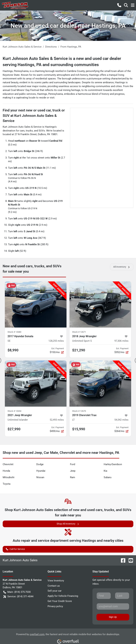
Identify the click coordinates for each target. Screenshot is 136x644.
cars (22, 131)
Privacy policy (55, 606)
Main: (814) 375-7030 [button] (17, 592)
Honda (6, 471)
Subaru (108, 477)
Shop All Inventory (68, 524)
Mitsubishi (9, 477)
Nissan (40, 477)
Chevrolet (8, 464)
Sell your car (55, 591)
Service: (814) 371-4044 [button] (18, 597)
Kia (105, 471)
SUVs (42, 131)
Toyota (7, 484)
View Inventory (56, 581)
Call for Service (15, 549)
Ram (73, 477)
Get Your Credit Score (60, 601)
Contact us (54, 586)
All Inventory (122, 267)
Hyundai (41, 471)
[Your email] (113, 606)
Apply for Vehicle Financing (63, 596)
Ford (73, 464)
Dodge (40, 464)
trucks (29, 131)
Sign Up (113, 617)
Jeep (73, 471)
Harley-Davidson (113, 464)
